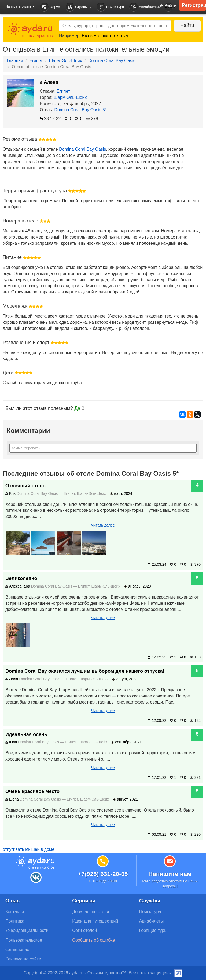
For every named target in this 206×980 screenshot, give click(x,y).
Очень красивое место (32, 791)
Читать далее (103, 525)
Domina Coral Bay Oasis (112, 61)
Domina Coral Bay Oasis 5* (81, 110)
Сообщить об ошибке (93, 940)
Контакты (15, 912)
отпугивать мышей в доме (29, 849)
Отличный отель (25, 486)
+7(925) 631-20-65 (103, 874)
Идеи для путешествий (95, 921)
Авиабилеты (144, 7)
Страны (79, 7)
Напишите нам (170, 874)
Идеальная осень (26, 734)
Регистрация (194, 5)
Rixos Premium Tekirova (105, 36)
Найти (187, 25)
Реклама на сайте (23, 959)
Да (77, 408)
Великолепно (21, 578)
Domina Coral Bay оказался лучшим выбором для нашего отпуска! (85, 671)
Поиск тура (110, 7)
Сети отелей (84, 930)
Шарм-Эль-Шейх (65, 61)
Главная (15, 61)
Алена (49, 82)
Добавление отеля (91, 912)
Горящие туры (153, 930)
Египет (36, 61)
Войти (167, 6)
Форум (50, 7)
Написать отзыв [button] (20, 6)
